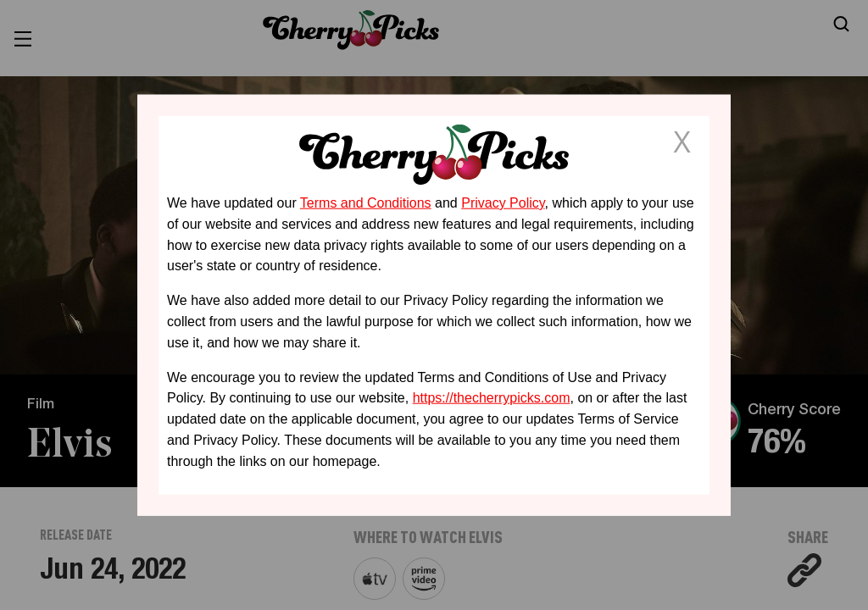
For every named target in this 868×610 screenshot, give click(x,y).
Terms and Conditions (366, 203)
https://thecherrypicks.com (492, 398)
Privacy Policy (503, 203)
